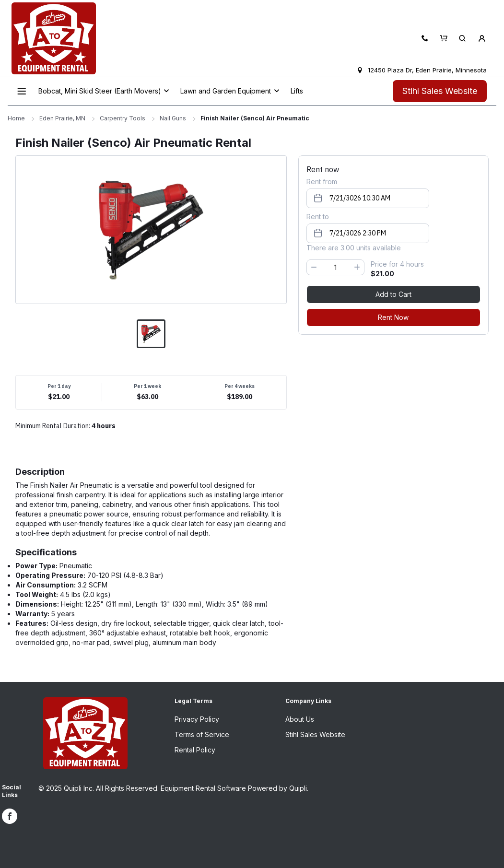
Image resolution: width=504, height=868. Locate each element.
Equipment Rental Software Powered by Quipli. (234, 788)
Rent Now (393, 317)
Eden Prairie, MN (62, 118)
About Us (300, 719)
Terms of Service (202, 734)
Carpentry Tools (123, 118)
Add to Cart (393, 294)
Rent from (322, 182)
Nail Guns (173, 118)
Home (16, 118)
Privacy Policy (197, 719)
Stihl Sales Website (440, 91)
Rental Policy (195, 750)
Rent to (318, 217)
